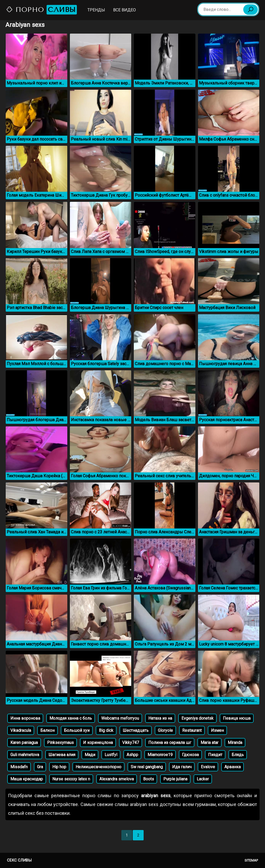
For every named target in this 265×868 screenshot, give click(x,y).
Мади (90, 755)
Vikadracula (21, 730)
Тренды (96, 10)
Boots (149, 779)
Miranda (235, 743)
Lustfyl (111, 755)
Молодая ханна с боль (71, 718)
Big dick (106, 730)
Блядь (238, 755)
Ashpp (132, 755)
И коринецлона (98, 743)
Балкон (47, 730)
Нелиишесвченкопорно (98, 767)
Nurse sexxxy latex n (71, 779)
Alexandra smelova (117, 779)
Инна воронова (25, 718)
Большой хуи (77, 730)
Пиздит (215, 755)
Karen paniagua (24, 743)
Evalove (208, 767)
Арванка (233, 767)
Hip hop (59, 767)
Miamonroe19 (160, 755)
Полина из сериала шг (170, 743)
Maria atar (209, 743)
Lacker (203, 779)
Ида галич (182, 767)
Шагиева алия (62, 755)
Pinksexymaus (60, 743)
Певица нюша (237, 718)
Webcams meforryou (120, 718)
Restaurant (192, 730)
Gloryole (165, 730)
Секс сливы (19, 860)
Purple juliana (175, 779)
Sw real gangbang (147, 767)
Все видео (124, 10)
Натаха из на (160, 718)
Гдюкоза (190, 755)
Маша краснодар (27, 779)
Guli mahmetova (25, 755)
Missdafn (19, 767)
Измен (217, 730)
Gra (40, 767)
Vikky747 (131, 743)
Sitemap (251, 860)
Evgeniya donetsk (197, 718)
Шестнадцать (136, 730)
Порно (41, 10)
